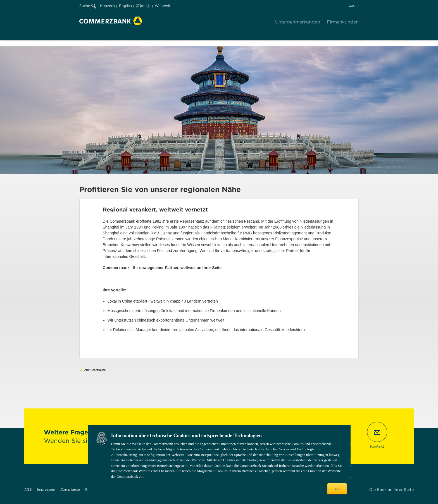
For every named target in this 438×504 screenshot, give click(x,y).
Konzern (107, 6)
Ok (337, 489)
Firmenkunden (343, 22)
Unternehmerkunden (298, 22)
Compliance (70, 489)
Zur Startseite (95, 370)
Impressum (46, 489)
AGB (28, 489)
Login (354, 5)
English (125, 6)
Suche (88, 6)
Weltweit (163, 6)
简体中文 (143, 6)
